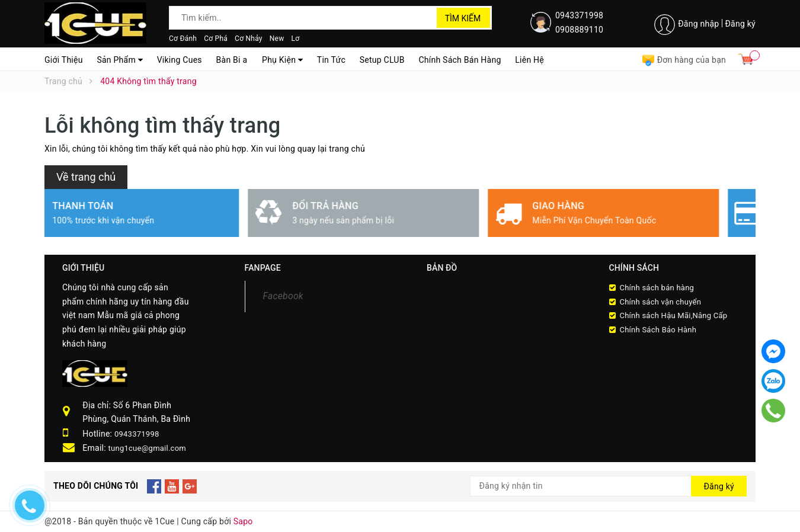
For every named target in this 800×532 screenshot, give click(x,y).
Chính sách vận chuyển (661, 302)
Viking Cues (180, 60)
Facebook (283, 296)
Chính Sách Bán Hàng (460, 60)
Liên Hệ (529, 60)
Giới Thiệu (64, 60)
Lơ (295, 39)
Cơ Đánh (183, 39)
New (277, 39)
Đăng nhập (698, 24)
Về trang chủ (86, 177)
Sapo (243, 521)
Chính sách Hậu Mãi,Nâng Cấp (674, 315)
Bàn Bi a (232, 60)
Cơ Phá (216, 39)
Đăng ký (740, 24)
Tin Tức (331, 60)
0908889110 (579, 30)
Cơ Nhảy (249, 39)
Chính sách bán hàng (657, 288)
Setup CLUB (382, 60)
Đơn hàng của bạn (684, 60)
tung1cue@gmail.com (147, 448)
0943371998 (579, 15)
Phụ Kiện (282, 60)
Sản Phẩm (120, 60)
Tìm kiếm (463, 18)
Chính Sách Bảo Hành (658, 330)
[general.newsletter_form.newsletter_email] (609, 486)
